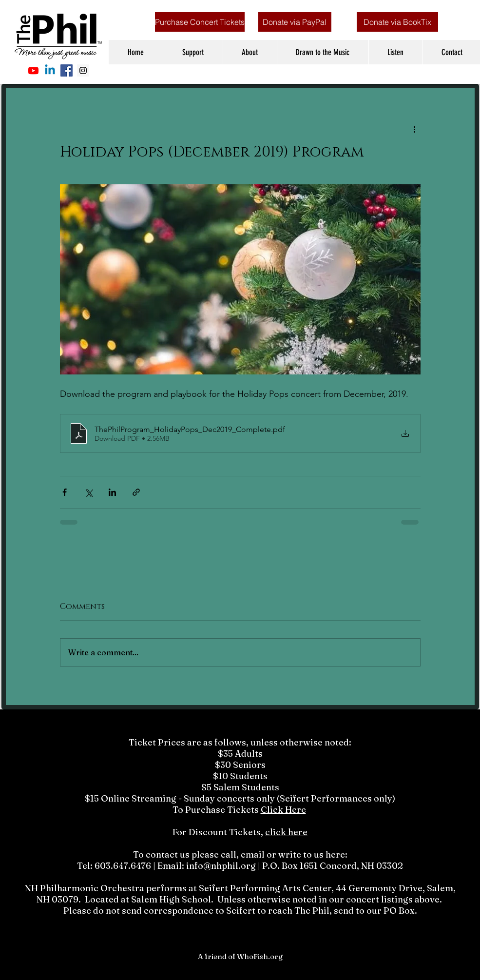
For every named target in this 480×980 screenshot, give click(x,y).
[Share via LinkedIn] (112, 492)
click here (286, 832)
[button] (193, 52)
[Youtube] (33, 70)
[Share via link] (136, 492)
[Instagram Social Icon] (83, 70)
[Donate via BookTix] (397, 22)
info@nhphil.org (221, 866)
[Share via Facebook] (65, 492)
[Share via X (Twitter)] (88, 492)
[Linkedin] (50, 70)
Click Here (283, 810)
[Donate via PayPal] (295, 22)
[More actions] (415, 129)
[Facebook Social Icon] (67, 70)
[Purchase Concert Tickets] (200, 22)
